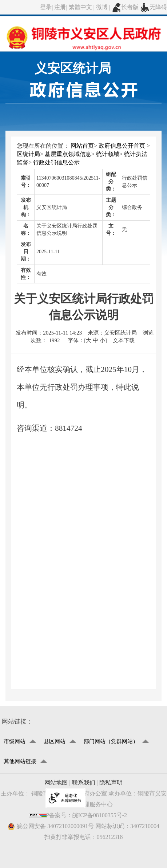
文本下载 (124, 340)
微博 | (104, 7)
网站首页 (82, 146)
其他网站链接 (20, 761)
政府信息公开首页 (122, 146)
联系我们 (84, 783)
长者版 (125, 7)
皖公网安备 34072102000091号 (51, 826)
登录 (46, 7)
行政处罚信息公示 (56, 162)
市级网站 (15, 741)
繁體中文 (80, 7)
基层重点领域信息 (68, 154)
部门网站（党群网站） (111, 741)
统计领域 (108, 154)
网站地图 (56, 783)
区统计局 (28, 154)
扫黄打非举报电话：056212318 (84, 837)
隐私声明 (111, 783)
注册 (60, 7)
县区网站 (55, 741)
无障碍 (154, 7)
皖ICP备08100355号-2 (100, 815)
